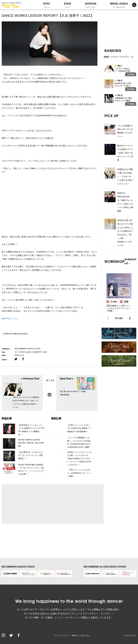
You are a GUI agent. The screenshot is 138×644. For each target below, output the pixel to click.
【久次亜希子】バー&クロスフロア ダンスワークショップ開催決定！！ (31, 455)
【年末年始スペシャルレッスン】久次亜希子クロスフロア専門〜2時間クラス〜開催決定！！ (31, 430)
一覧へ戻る (49, 388)
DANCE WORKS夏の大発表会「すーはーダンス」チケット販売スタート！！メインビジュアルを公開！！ (31, 469)
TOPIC (47, 5)
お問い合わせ (85, 635)
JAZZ (45, 352)
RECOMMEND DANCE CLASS (27, 349)
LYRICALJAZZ (25, 352)
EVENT (68, 5)
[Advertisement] (30, 504)
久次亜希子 (37, 352)
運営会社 (75, 635)
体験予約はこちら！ (11, 318)
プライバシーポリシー (62, 635)
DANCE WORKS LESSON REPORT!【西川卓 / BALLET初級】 (31, 443)
